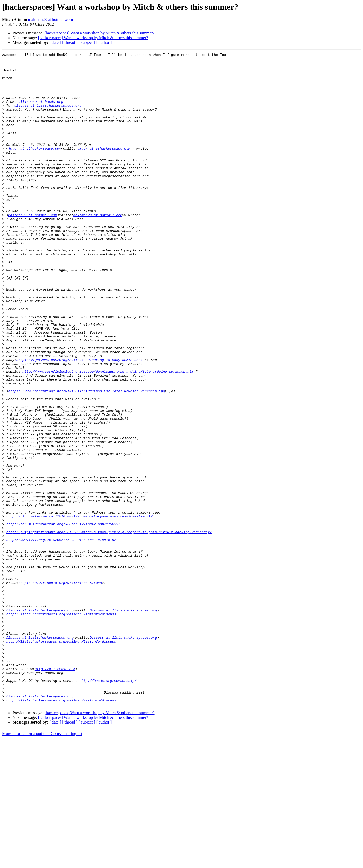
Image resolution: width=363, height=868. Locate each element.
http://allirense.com (55, 792)
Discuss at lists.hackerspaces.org (40, 722)
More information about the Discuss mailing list (42, 863)
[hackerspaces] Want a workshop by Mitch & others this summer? (100, 33)
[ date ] (55, 42)
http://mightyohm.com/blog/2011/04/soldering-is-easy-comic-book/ (81, 421)
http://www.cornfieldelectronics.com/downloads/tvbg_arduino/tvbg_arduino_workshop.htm (108, 436)
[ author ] (104, 42)
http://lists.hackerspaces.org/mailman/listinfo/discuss (61, 727)
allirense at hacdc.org (41, 112)
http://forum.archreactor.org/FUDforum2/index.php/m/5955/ (63, 619)
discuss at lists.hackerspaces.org (48, 116)
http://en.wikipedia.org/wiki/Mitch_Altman (60, 689)
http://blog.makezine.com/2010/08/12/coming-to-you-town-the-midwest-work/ (80, 609)
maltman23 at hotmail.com (51, 19)
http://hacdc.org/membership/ (108, 806)
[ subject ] (87, 42)
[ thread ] (70, 42)
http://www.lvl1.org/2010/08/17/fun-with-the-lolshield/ (61, 637)
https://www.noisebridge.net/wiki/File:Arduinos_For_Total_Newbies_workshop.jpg (87, 459)
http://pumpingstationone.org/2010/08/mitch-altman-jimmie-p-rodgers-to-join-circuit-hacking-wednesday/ (109, 628)
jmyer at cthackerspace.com (35, 168)
